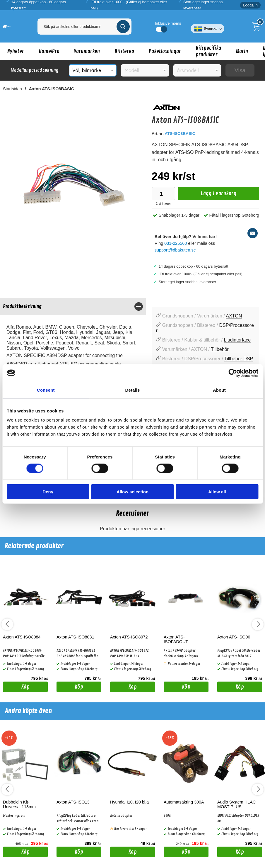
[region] (73, 306)
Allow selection (132, 492)
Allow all (217, 492)
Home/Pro (49, 51)
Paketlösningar (165, 51)
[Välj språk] (207, 26)
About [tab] (219, 390)
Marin (242, 51)
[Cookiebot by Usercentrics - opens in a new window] (233, 373)
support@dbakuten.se (175, 250)
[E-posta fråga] (253, 233)
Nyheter (16, 51)
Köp (16, 688)
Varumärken (87, 51)
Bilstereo (124, 51)
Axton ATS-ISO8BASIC (52, 89)
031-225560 (176, 243)
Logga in (250, 5)
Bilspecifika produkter (208, 51)
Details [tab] (133, 390)
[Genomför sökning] (123, 27)
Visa (240, 70)
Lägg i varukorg (207, 195)
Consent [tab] (46, 390)
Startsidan (12, 89)
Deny (48, 492)
